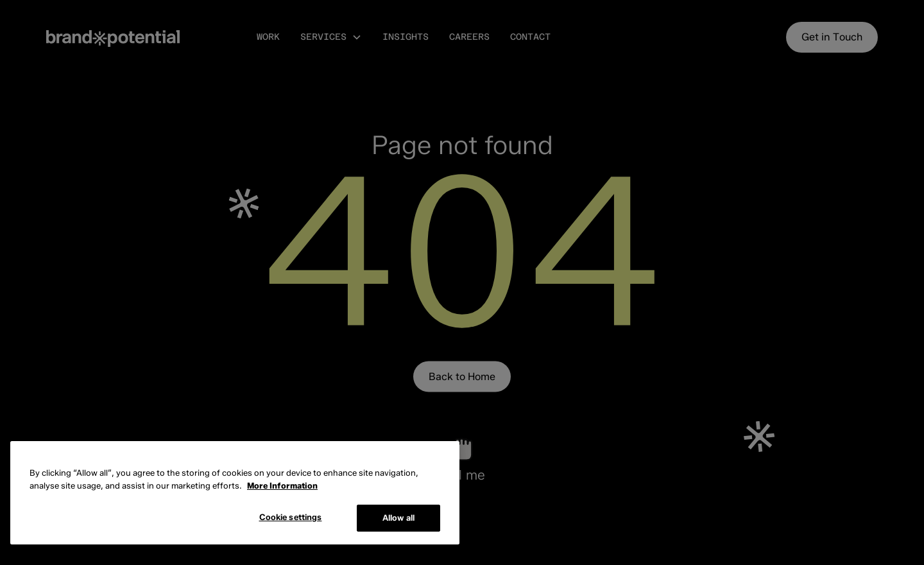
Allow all (398, 517)
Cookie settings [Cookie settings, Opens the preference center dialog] (291, 517)
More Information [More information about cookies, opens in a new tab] (282, 485)
